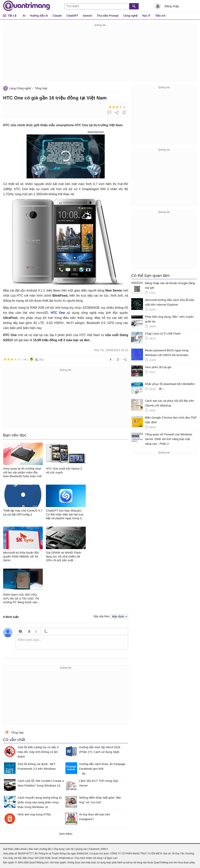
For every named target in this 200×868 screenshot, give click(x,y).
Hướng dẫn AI (39, 16)
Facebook (94, 849)
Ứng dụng (59, 849)
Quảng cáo (81, 849)
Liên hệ (70, 849)
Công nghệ (130, 16)
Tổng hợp (41, 88)
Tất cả (12, 16)
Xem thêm (66, 834)
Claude (57, 16)
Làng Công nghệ (20, 88)
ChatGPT (72, 16)
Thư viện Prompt (108, 16)
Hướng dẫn (46, 849)
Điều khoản (21, 849)
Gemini (87, 16)
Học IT (146, 16)
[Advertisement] (100, 55)
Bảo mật (33, 849)
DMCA (104, 849)
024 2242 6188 (42, 858)
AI (24, 16)
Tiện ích (160, 16)
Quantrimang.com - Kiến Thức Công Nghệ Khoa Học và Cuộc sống (27, 6)
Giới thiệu (8, 849)
